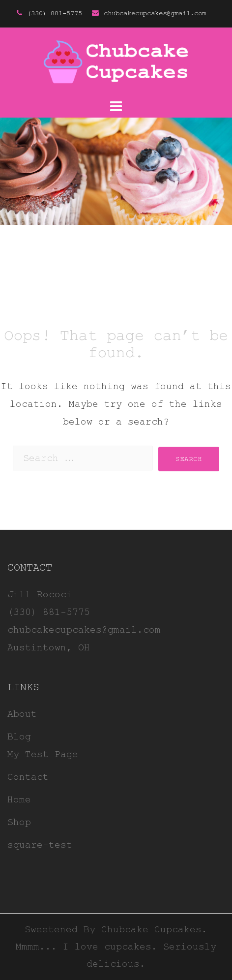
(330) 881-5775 (55, 13)
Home (19, 800)
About (22, 714)
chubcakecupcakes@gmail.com (155, 13)
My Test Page (43, 754)
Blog (19, 737)
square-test (40, 845)
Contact (28, 777)
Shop (19, 822)
